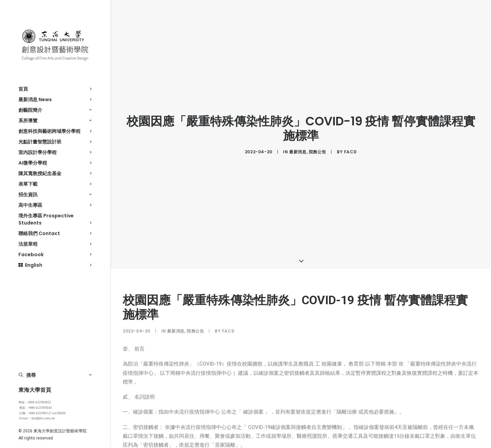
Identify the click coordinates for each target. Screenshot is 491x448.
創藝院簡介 (55, 110)
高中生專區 (55, 205)
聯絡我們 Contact (55, 233)
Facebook (55, 254)
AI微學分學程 (55, 163)
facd (350, 150)
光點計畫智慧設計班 (55, 142)
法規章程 (55, 244)
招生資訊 (55, 195)
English (55, 265)
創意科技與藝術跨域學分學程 (55, 131)
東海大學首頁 (35, 390)
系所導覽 (55, 121)
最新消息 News (55, 99)
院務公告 (317, 150)
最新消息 (298, 150)
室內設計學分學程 (55, 152)
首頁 (55, 89)
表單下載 (55, 184)
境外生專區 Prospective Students (55, 219)
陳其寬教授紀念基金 (55, 173)
